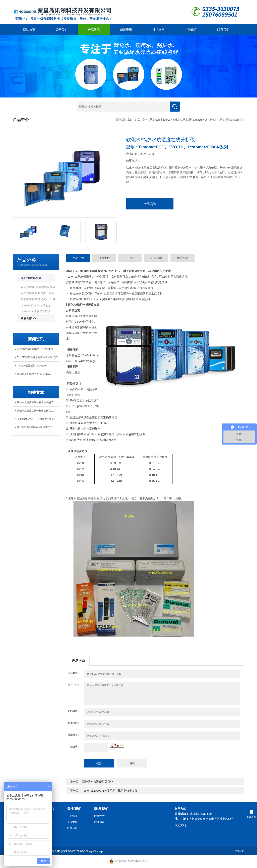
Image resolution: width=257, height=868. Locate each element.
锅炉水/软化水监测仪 (159, 120)
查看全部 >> (28, 318)
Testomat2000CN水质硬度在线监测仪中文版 (110, 791)
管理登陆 (239, 851)
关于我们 (61, 30)
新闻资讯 (126, 30)
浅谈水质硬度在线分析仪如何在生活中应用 (38, 411)
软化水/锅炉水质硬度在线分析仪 (190, 120)
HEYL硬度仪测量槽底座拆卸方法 (35, 427)
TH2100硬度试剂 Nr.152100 (32, 366)
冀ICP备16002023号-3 (73, 851)
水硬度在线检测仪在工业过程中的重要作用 (38, 349)
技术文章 (159, 30)
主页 (130, 120)
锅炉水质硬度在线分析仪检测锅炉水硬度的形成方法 (38, 402)
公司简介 (72, 816)
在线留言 (191, 30)
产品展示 (94, 30)
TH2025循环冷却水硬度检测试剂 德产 (37, 357)
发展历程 (72, 828)
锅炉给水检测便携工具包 (98, 782)
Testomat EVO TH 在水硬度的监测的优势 (38, 419)
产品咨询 (150, 204)
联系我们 (223, 30)
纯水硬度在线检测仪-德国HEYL (34, 374)
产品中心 (140, 120)
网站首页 (29, 30)
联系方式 (99, 816)
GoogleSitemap (94, 851)
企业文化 (72, 822)
